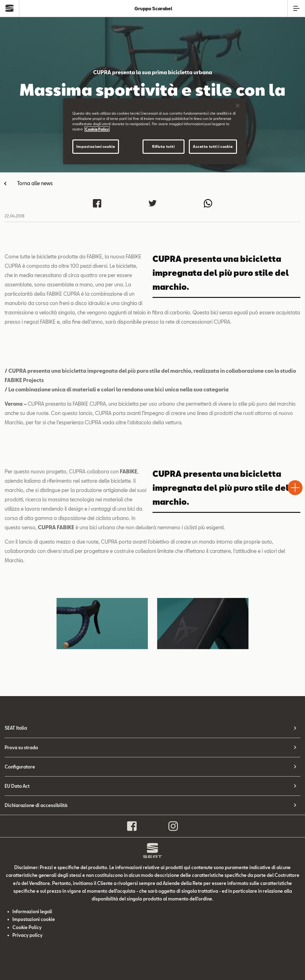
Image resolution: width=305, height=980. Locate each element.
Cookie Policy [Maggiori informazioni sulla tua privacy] (97, 129)
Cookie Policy (27, 927)
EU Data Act (17, 786)
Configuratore (20, 767)
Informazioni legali (32, 912)
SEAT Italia (16, 728)
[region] (155, 131)
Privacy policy (27, 935)
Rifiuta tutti (163, 146)
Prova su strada (21, 748)
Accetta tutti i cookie (213, 146)
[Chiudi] (238, 106)
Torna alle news (35, 183)
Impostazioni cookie (34, 919)
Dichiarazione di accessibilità (36, 805)
